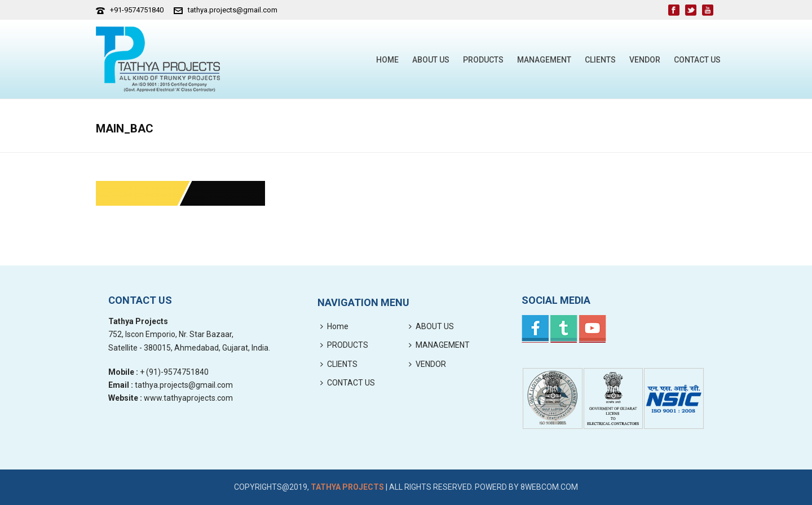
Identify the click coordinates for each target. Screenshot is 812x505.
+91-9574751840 (137, 10)
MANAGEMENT (544, 60)
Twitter (564, 329)
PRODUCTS (483, 60)
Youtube (593, 329)
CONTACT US (697, 60)
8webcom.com (549, 487)
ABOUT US (431, 60)
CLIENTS (600, 60)
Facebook (535, 329)
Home (387, 60)
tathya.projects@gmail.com (233, 10)
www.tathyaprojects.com (188, 398)
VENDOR (645, 60)
